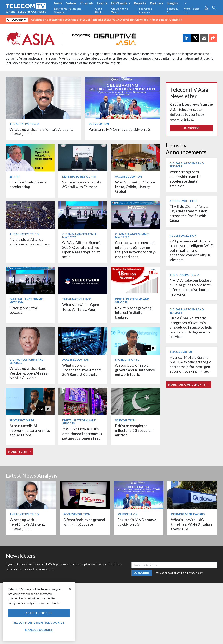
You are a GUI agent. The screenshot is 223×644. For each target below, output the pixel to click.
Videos (71, 3)
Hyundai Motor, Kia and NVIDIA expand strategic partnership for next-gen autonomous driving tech (190, 364)
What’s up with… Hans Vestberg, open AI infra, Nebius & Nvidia (29, 373)
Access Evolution (128, 177)
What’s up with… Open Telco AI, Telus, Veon (81, 307)
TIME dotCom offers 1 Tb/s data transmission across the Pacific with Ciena (189, 213)
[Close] (70, 589)
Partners (157, 3)
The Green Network (145, 10)
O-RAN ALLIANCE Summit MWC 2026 (79, 236)
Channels (87, 3)
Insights (173, 3)
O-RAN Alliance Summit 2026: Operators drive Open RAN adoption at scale (82, 249)
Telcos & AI (172, 10)
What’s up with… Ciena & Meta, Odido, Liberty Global (135, 187)
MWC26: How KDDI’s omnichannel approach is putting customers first (82, 434)
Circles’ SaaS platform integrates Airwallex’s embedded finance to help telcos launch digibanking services (191, 327)
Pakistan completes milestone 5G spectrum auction (134, 430)
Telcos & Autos (181, 352)
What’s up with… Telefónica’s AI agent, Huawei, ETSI (27, 524)
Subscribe (191, 128)
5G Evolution (99, 124)
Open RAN (99, 10)
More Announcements (189, 385)
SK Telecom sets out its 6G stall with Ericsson (82, 184)
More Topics (192, 10)
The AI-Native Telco (24, 124)
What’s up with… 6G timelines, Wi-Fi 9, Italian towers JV (191, 524)
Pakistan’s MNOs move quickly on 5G (120, 129)
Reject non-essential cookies (39, 623)
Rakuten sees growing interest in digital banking (133, 312)
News (58, 3)
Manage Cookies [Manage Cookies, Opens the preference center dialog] (39, 630)
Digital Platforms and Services (68, 10)
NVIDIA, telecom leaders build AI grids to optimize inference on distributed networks (190, 287)
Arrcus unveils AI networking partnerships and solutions (30, 430)
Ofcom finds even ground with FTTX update (84, 522)
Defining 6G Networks (79, 177)
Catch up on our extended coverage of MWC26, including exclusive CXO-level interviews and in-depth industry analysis (106, 20)
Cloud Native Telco (120, 10)
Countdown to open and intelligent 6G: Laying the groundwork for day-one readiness (135, 249)
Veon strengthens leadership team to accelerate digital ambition (185, 179)
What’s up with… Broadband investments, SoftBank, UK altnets (82, 370)
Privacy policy (195, 573)
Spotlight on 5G (127, 360)
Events (102, 3)
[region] (39, 611)
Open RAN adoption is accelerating (28, 184)
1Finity (15, 177)
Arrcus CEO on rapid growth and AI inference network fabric (135, 370)
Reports (140, 3)
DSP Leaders (121, 3)
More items (20, 452)
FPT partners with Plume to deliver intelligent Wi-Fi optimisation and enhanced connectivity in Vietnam (192, 250)
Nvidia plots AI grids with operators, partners (30, 242)
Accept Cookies (39, 613)
